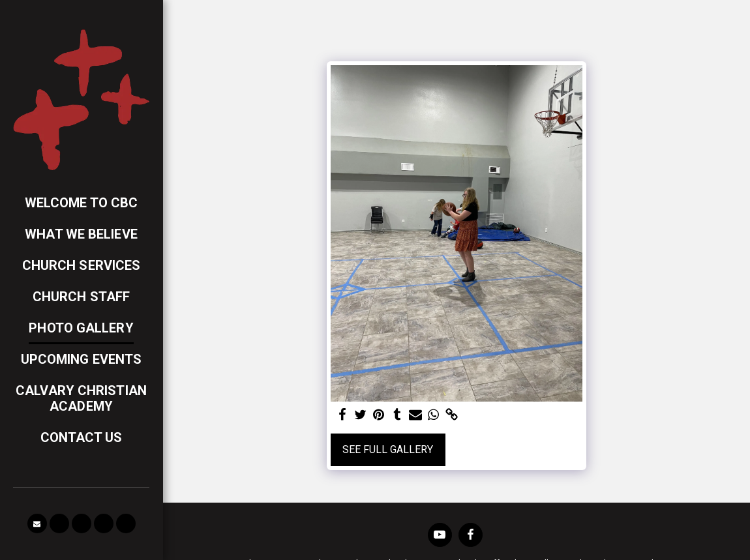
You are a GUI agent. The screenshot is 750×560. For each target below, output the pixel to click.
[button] (37, 523)
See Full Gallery (388, 449)
